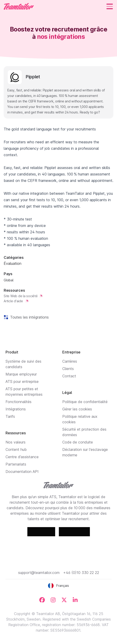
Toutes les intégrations (29, 317)
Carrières (70, 361)
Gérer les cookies (77, 409)
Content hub (16, 449)
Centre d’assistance (22, 457)
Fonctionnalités (19, 402)
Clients (68, 369)
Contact (69, 376)
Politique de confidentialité (85, 402)
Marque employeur (21, 374)
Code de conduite (78, 442)
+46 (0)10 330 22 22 (81, 573)
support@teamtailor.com (39, 573)
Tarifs (10, 416)
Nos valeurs (16, 442)
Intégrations (16, 409)
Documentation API (22, 472)
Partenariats (16, 464)
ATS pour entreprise (22, 381)
